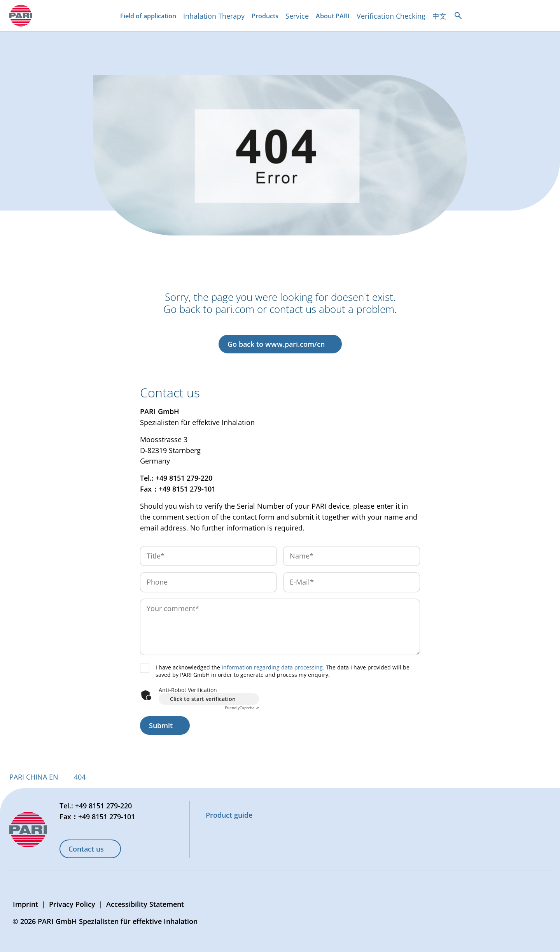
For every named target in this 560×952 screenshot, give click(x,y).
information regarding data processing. (273, 667)
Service (297, 16)
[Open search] (458, 16)
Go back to (276, 344)
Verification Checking (391, 16)
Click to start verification (203, 699)
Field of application (150, 17)
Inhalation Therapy (214, 16)
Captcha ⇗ (242, 708)
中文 (439, 16)
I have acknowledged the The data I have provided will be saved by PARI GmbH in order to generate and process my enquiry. (283, 671)
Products (267, 17)
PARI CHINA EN (34, 777)
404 (80, 777)
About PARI (334, 17)
